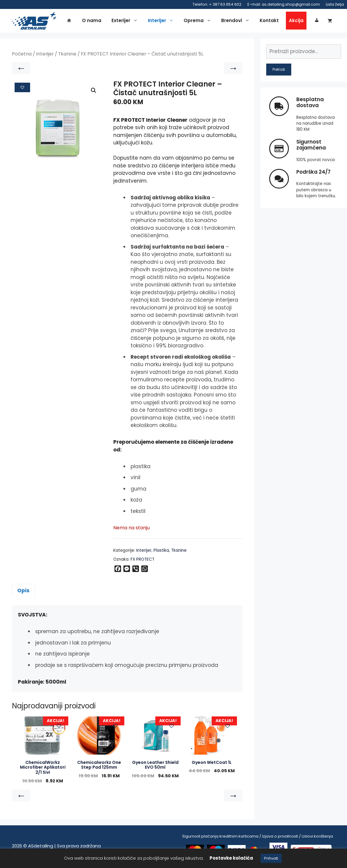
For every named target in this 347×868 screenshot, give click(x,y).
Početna (22, 56)
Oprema (199, 21)
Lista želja (335, 4)
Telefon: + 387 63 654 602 (217, 4)
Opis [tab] (23, 592)
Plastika (161, 552)
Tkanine (67, 56)
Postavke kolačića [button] (231, 858)
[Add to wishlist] (22, 89)
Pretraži (279, 71)
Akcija (296, 21)
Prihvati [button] (271, 858)
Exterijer (126, 21)
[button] (94, 92)
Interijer (162, 21)
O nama (92, 21)
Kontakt (269, 21)
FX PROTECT (142, 561)
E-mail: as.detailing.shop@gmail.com (284, 4)
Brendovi (237, 21)
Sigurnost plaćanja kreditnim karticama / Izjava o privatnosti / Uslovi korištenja (258, 838)
